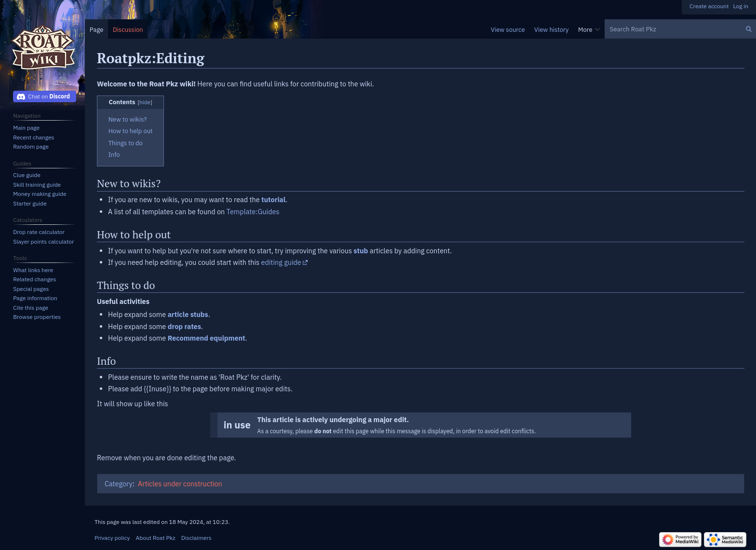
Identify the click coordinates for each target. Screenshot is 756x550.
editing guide (281, 262)
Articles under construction (180, 484)
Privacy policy (112, 538)
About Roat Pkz (156, 538)
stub (361, 251)
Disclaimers (196, 538)
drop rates (184, 326)
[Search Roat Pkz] (680, 29)
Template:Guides (253, 212)
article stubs (188, 314)
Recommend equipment (207, 338)
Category (119, 484)
